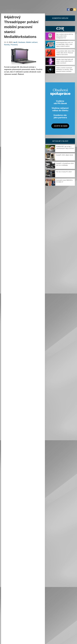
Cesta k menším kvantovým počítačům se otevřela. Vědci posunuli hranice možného (65, 70)
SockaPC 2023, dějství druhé (65, 155)
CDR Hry (60, 29)
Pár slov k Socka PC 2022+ (64, 172)
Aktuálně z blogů (60, 141)
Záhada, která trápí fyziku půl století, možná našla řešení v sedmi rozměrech (65, 61)
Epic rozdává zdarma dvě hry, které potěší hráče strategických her (65, 36)
